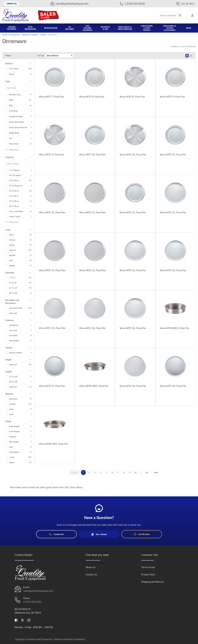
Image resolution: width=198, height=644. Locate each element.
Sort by (41, 56)
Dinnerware (52, 35)
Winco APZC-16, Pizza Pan (92, 328)
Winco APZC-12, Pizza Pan (92, 212)
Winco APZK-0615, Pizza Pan (174, 328)
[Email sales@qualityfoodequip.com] (70, 4)
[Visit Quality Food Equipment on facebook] (16, 620)
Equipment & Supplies (30, 35)
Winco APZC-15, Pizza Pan (52, 328)
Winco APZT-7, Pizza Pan (51, 97)
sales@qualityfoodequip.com (38, 591)
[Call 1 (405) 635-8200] (132, 4)
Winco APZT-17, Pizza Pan (52, 386)
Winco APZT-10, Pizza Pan (92, 154)
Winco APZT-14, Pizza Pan (133, 270)
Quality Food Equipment (11, 35)
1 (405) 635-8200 (32, 602)
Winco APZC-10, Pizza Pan (133, 154)
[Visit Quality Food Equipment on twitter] (22, 620)
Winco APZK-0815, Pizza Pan (94, 386)
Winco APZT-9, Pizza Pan (172, 97)
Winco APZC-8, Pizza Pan (132, 97)
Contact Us (12, 4)
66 (147, 472)
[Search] (171, 15)
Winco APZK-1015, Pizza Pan (54, 444)
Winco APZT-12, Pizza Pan (133, 212)
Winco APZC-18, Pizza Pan (133, 386)
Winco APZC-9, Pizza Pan (52, 154)
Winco (12, 74)
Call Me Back (185, 4)
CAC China (14, 69)
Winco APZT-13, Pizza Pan (173, 212)
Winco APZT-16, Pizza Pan (133, 328)
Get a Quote (99, 534)
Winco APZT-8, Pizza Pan (92, 97)
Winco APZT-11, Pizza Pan (173, 154)
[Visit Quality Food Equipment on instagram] (29, 620)
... (141, 472)
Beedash (80, 639)
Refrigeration (51, 28)
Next (156, 472)
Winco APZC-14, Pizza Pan (92, 270)
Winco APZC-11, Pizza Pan (52, 212)
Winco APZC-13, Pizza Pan (52, 270)
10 (135, 472)
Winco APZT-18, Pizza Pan (173, 386)
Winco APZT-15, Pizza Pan (173, 270)
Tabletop (43, 35)
